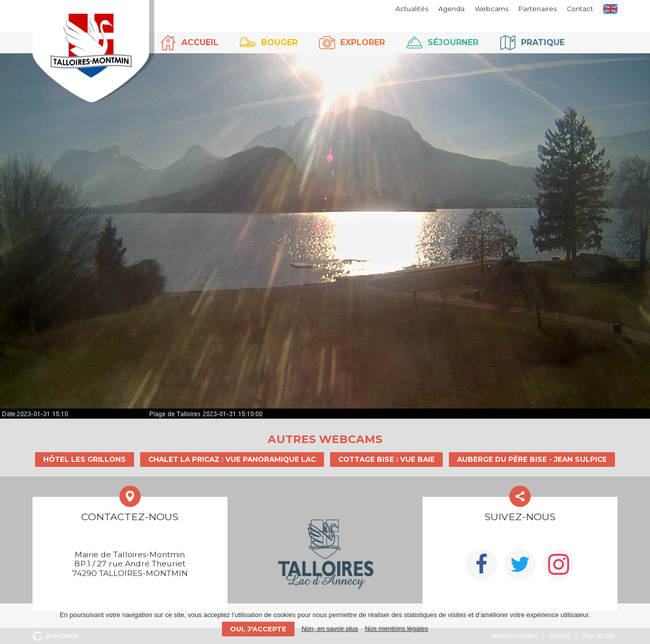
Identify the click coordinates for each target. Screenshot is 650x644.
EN (610, 9)
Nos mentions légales (397, 629)
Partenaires (538, 9)
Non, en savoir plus (330, 629)
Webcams (492, 9)
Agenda (451, 9)
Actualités (412, 9)
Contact (580, 9)
